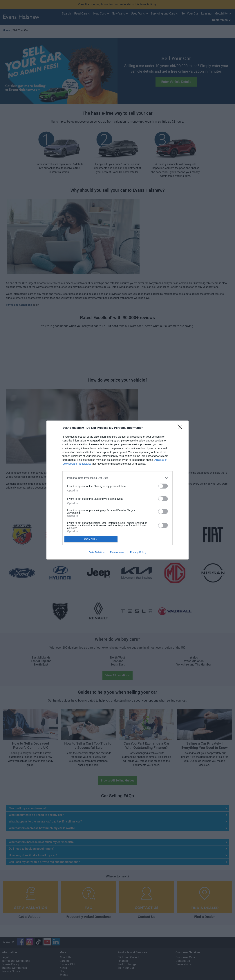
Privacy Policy (138, 552)
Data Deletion (97, 552)
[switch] (163, 486)
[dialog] (117, 490)
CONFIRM (91, 539)
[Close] (181, 428)
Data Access (117, 552)
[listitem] (117, 478)
